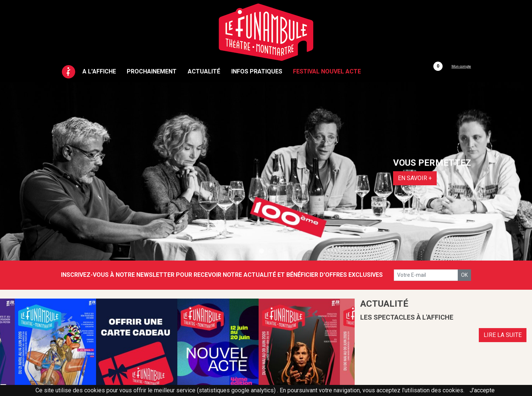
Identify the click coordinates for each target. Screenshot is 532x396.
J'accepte (482, 390)
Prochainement (152, 71)
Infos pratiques (257, 71)
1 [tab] (262, 251)
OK (464, 275)
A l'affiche (99, 71)
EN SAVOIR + (415, 178)
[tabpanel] (266, 171)
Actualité (204, 71)
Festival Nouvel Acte (327, 71)
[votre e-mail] (426, 275)
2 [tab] (270, 251)
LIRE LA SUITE (503, 335)
